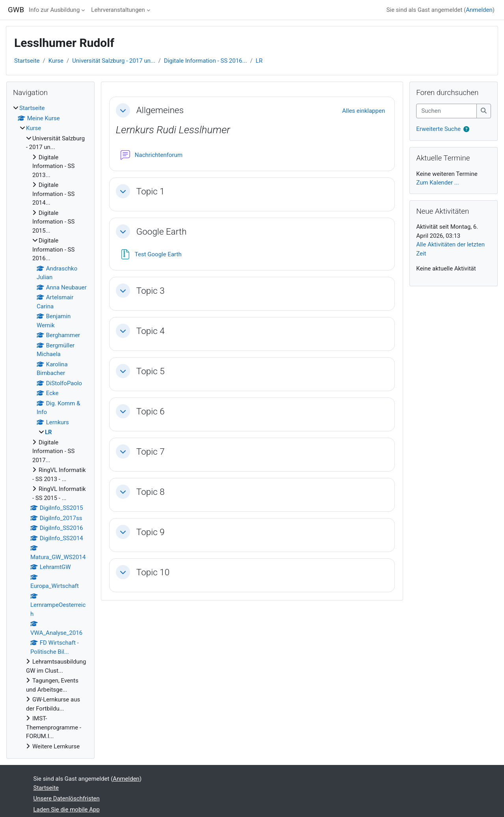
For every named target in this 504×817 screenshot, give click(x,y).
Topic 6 (151, 411)
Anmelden (479, 10)
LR (259, 61)
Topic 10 (153, 572)
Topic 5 (151, 371)
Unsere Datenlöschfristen (67, 798)
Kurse (56, 61)
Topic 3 (151, 291)
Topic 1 (151, 191)
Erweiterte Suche (438, 129)
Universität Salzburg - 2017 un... (114, 61)
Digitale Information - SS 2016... (206, 61)
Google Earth (162, 231)
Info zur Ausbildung (54, 10)
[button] (123, 110)
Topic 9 (151, 532)
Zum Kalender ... (438, 183)
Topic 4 (151, 331)
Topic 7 (151, 451)
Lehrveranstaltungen (118, 10)
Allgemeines (160, 110)
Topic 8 (151, 492)
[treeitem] (50, 427)
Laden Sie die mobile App (67, 810)
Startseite (27, 61)
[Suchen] (446, 111)
